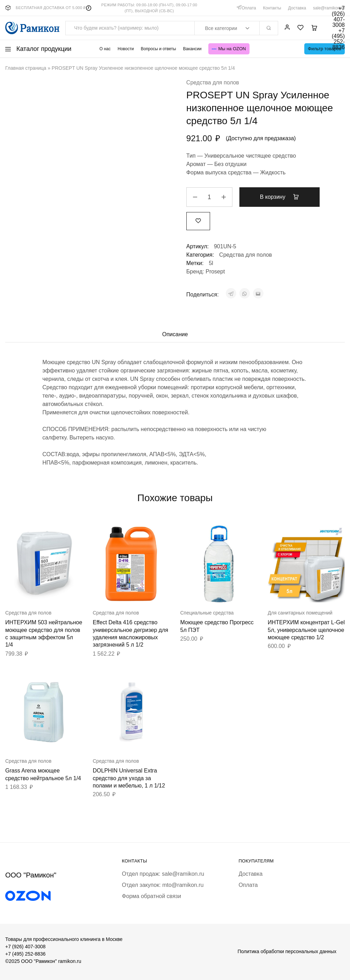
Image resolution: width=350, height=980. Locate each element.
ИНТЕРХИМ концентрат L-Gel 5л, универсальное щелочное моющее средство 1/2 (306, 630)
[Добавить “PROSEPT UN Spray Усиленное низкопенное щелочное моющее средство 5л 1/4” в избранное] (198, 221)
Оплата (249, 8)
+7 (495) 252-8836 (25, 954)
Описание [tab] (175, 334)
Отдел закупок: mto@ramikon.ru (163, 885)
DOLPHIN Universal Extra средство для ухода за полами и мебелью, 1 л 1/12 (129, 778)
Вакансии (192, 49)
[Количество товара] (209, 197)
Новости (126, 49)
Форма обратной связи (151, 896)
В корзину (280, 197)
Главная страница (26, 68)
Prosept (215, 272)
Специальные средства (207, 613)
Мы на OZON (229, 49)
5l (211, 263)
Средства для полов (213, 82)
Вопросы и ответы (158, 49)
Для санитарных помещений (300, 613)
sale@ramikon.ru (329, 8)
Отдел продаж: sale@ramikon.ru (163, 874)
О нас (105, 49)
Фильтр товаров (325, 49)
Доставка (297, 8)
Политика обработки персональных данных (287, 951)
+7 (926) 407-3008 (25, 947)
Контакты (272, 8)
